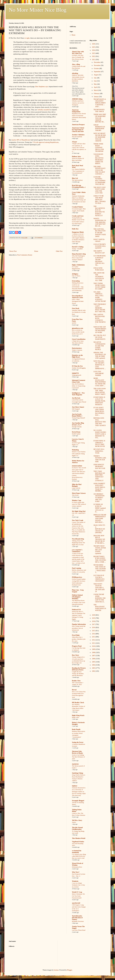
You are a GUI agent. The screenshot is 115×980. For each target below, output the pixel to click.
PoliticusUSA (76, 610)
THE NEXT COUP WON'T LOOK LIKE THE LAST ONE (99, 190)
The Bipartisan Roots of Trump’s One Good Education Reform (78, 602)
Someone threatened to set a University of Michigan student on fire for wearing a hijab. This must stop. (79, 792)
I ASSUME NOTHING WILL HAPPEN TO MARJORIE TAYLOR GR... (99, 181)
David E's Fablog (78, 247)
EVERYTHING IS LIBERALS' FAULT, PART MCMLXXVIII (99, 444)
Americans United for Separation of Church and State (78, 130)
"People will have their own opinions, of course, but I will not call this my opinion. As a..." (79, 147)
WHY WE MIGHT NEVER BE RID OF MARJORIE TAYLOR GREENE (100, 137)
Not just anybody (77, 137)
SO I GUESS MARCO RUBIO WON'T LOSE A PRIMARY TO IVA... (100, 434)
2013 (94, 637)
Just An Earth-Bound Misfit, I (77, 415)
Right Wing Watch (78, 715)
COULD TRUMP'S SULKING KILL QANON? (100, 246)
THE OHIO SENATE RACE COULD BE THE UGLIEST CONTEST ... (99, 170)
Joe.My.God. (76, 398)
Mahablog (75, 450)
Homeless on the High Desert (77, 356)
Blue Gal (75, 178)
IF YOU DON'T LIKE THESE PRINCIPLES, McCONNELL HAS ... (99, 411)
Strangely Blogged (78, 801)
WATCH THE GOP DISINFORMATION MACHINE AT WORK (100, 330)
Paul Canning (77, 568)
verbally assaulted (44, 110)
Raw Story (75, 655)
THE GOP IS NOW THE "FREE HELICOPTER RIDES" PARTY (100, 391)
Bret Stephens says (42, 86)
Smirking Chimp (78, 773)
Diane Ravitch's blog (79, 254)
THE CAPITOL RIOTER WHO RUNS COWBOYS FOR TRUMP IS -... (99, 319)
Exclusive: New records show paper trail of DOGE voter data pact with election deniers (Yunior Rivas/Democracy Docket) (79, 473)
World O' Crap (77, 892)
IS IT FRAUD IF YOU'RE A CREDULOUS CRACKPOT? (99, 578)
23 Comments (39, 238)
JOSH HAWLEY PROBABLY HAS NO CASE (99, 466)
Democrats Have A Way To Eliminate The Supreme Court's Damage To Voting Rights (79, 615)
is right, (27, 38)
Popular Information (79, 624)
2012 (94, 640)
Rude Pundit (76, 729)
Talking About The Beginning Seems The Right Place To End (78, 543)
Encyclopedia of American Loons (77, 297)
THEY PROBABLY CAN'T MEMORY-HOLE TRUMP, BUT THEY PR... (100, 308)
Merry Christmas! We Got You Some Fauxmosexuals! (78, 896)
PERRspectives (77, 577)
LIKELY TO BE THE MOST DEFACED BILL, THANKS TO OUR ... (100, 200)
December (97, 62)
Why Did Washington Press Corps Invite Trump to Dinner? (78, 258)
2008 (94, 653)
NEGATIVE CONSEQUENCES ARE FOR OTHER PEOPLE (99, 346)
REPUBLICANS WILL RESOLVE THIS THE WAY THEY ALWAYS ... (100, 423)
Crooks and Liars (78, 216)
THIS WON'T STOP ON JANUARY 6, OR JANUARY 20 (99, 588)
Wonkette (75, 881)
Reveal (74, 690)
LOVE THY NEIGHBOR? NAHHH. (99, 373)
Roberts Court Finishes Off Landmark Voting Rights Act (79, 454)
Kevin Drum (76, 432)
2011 (94, 643)
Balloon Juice (76, 157)
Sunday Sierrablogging (79, 368)
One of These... (76, 276)
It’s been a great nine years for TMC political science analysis (79, 504)
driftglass (75, 274)
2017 (94, 624)
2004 (94, 665)
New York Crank (78, 520)
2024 (94, 50)
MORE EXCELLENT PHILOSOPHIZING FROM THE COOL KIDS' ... (100, 382)
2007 (94, 656)
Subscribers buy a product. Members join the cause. (79, 639)
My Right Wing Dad (79, 511)
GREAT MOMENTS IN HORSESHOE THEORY (99, 128)
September (97, 72)
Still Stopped (76, 409)
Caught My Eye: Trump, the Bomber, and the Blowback (78, 674)
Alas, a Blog (76, 64)
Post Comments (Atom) (25, 255)
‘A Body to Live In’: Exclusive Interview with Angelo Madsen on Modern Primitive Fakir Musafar (78, 238)
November (97, 65)
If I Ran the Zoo (77, 366)
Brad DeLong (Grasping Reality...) (79, 186)
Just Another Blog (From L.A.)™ (78, 424)
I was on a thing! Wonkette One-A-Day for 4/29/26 (78, 885)
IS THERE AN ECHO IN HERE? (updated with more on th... (100, 508)
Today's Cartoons (77, 350)
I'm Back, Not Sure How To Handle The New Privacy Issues (78, 57)
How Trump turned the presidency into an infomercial (79, 628)
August (96, 75)
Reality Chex (76, 681)
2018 (94, 621)
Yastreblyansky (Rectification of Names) (77, 918)
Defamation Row (77, 867)
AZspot (74, 142)
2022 (94, 56)
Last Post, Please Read (79, 930)
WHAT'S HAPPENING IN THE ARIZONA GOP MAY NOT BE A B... (100, 222)
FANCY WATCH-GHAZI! (99, 240)
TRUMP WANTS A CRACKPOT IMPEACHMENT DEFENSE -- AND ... (100, 103)
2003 (94, 668)
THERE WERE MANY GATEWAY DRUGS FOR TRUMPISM (99, 148)
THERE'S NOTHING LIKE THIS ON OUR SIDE (100, 459)
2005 (94, 662)
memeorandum (77, 466)
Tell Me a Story (77, 820)
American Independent (76, 111)
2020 (94, 615)
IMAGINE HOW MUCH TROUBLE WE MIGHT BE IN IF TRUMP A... (99, 539)
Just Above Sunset (78, 407)
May (95, 84)
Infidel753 (75, 373)
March (96, 90)
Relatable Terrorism (78, 921)
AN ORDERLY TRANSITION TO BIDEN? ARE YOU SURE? (99, 498)
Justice (74, 822)
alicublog (75, 73)
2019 (94, 618)
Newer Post (13, 251)
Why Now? (76, 872)
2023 (94, 53)
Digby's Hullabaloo (78, 265)
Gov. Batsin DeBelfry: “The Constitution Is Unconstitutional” (79, 171)
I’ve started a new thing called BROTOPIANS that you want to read (79, 856)
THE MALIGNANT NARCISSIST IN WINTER (100, 608)
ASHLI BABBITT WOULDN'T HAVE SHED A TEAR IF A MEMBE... (99, 487)
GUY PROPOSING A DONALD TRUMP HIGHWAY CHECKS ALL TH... (100, 260)
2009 (94, 649)
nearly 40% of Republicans (21, 140)
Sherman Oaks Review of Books (77, 752)
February (97, 94)
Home (36, 251)
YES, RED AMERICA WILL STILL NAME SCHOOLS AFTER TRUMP (100, 297)
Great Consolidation (79, 339)
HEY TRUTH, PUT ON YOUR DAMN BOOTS (100, 337)
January (96, 97)
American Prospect (78, 125)
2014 (94, 634)
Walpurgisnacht (77, 375)
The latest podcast (77, 180)
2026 (94, 44)
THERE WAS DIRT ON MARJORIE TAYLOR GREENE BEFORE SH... (100, 118)
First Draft (76, 308)
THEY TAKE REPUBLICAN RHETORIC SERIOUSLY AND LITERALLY (99, 476)
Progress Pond (77, 646)
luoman (56, 970)
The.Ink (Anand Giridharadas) (77, 828)
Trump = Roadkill (77, 249)
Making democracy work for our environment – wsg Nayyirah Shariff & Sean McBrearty (78, 287)
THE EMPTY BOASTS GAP (99, 252)
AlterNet (75, 86)
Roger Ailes (75, 717)
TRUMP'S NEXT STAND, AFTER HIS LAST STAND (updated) (100, 550)
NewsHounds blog (78, 539)
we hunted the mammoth (77, 852)
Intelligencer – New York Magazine (78, 394)
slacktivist (75, 764)
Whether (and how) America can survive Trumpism (78, 103)
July (95, 78)
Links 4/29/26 (76, 488)
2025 (94, 47)
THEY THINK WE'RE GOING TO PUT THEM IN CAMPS (99, 286)
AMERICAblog (77, 99)
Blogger (70, 970)
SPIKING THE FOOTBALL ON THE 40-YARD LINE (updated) (100, 355)
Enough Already (77, 427)
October (97, 68)
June (95, 81)
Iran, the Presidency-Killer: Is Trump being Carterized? (79, 386)
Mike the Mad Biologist (77, 485)
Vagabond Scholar (78, 842)
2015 (94, 631)
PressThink (76, 635)
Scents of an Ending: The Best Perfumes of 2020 (78, 757)
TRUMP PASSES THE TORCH (99, 111)
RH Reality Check (78, 703)
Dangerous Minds (78, 232)
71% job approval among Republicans (46, 142)
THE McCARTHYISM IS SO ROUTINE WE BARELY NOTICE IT (99, 211)
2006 (94, 659)
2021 (94, 60)
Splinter (75, 786)
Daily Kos (75, 229)
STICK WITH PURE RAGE (99, 269)
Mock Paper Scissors (79, 493)
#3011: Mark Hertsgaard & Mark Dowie (78, 301)
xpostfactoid (76, 903)
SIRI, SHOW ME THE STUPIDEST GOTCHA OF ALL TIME (99, 277)
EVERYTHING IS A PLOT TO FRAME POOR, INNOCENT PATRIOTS (99, 401)
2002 (94, 671)
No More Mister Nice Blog (38, 10)
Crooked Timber (78, 207)
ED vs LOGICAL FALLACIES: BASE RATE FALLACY (78, 332)
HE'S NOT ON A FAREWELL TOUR (99, 451)
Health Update (76, 434)
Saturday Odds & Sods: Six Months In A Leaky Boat (79, 312)
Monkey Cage (77, 500)
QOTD (74, 323)
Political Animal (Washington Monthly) (77, 597)
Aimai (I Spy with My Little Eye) (78, 53)
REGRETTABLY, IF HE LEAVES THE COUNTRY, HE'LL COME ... (100, 559)
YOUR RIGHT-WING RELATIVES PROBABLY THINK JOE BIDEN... (98, 159)
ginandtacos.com (78, 328)
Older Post (59, 251)
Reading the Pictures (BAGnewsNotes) (79, 669)
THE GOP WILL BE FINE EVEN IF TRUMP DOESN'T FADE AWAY (100, 233)
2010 (94, 646)
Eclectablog (76, 281)
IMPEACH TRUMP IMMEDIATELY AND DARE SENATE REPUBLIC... (100, 519)
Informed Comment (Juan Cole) (79, 381)
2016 (94, 627)
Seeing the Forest (78, 742)
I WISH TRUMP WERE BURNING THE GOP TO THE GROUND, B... (99, 598)
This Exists (75, 495)
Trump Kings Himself (78, 418)
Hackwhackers (77, 348)
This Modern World (79, 838)
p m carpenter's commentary (77, 551)
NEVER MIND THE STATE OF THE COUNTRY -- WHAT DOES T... (100, 569)
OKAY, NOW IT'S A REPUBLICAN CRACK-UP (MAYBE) (99, 529)
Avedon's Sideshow (78, 135)
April (96, 87)
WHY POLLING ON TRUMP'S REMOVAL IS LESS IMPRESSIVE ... (100, 365)
